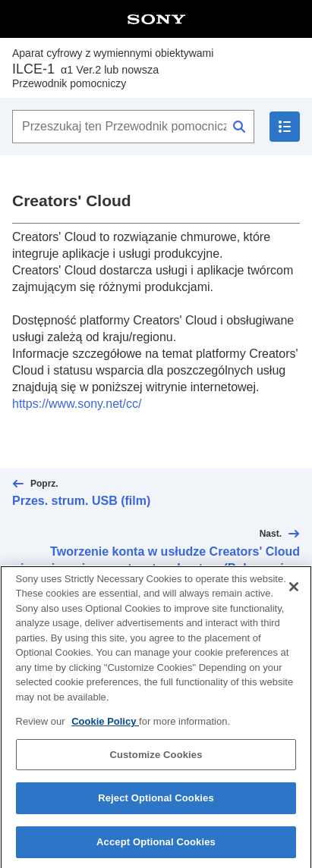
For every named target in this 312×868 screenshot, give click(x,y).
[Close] (294, 596)
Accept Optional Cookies (156, 852)
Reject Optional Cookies (156, 808)
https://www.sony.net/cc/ (77, 404)
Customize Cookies (156, 765)
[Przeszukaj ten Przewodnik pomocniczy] (133, 127)
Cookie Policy (105, 731)
